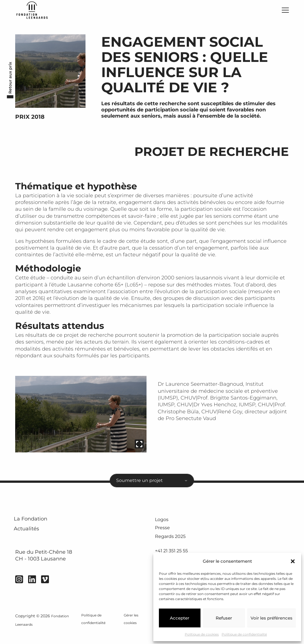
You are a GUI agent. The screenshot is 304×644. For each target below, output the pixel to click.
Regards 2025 (172, 544)
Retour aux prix (9, 82)
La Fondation (37, 527)
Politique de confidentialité (244, 634)
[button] (293, 561)
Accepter (180, 618)
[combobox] (152, 485)
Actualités (32, 540)
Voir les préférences (272, 618)
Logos (163, 526)
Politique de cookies (202, 634)
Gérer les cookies (131, 632)
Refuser (224, 618)
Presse (164, 535)
